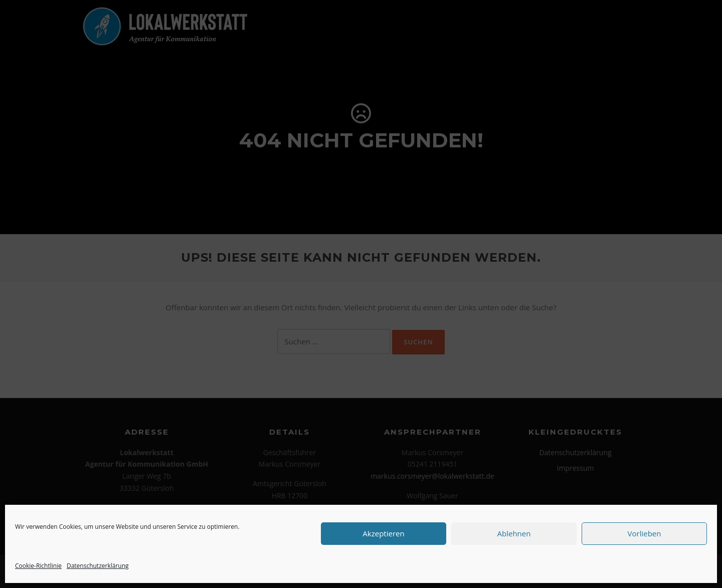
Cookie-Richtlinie (38, 566)
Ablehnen (514, 533)
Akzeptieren (383, 533)
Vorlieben (645, 533)
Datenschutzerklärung (98, 566)
